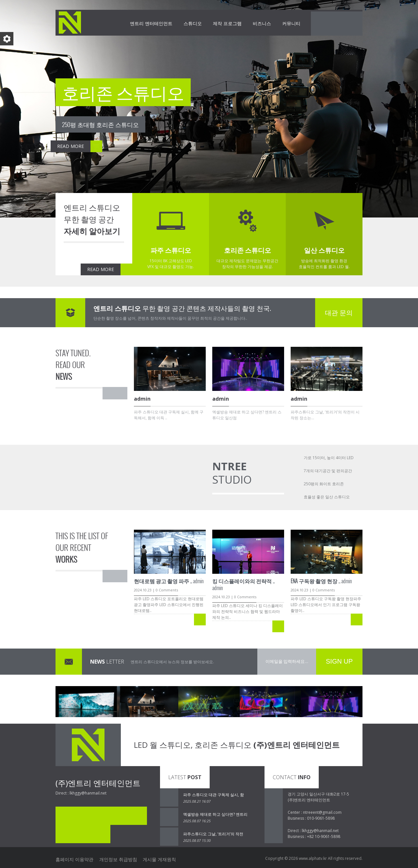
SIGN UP (339, 661)
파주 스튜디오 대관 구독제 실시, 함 (214, 795)
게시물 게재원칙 (168, 858)
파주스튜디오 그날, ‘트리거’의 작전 (213, 834)
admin (169, 581)
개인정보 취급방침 (122, 858)
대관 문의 (339, 313)
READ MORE (32, 146)
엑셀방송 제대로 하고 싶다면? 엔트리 (215, 814)
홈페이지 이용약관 (74, 858)
